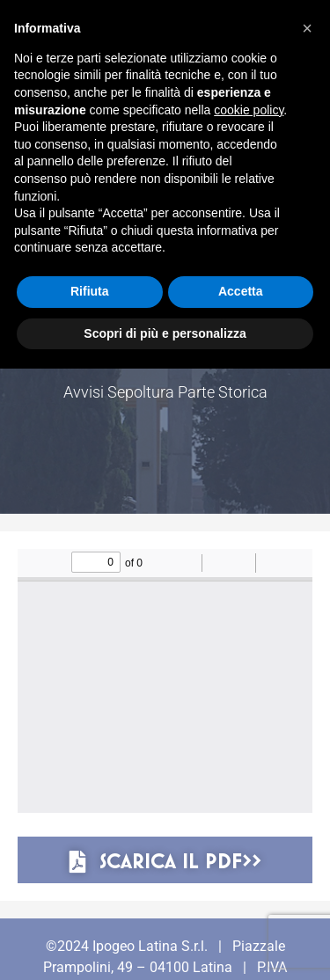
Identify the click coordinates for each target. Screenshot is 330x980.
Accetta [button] (241, 291)
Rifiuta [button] (90, 291)
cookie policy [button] (249, 110)
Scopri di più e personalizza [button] (165, 333)
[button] (307, 28)
